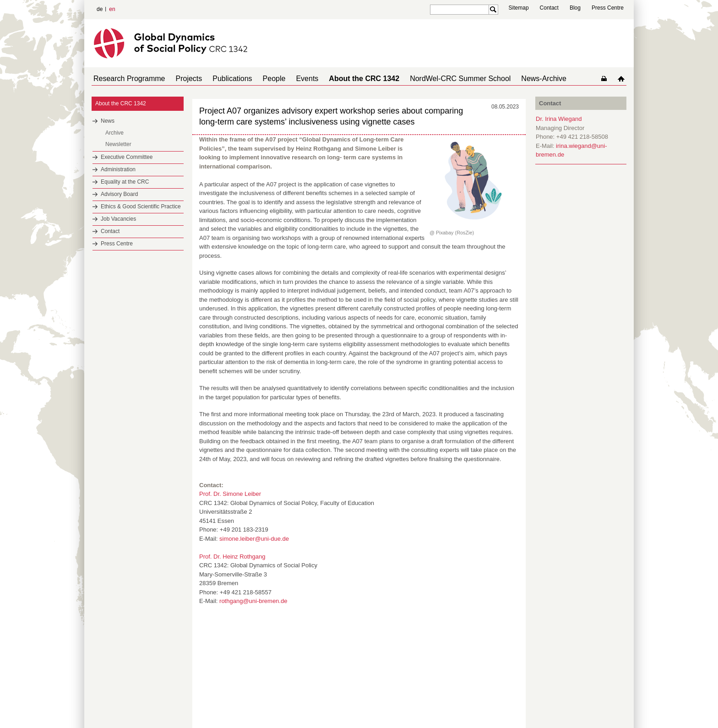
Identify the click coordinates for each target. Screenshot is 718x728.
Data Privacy (613, 705)
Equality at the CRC (125, 182)
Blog (575, 8)
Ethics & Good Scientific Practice (141, 206)
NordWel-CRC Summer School (436, 79)
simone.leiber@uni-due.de (254, 538)
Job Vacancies (118, 219)
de (100, 9)
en (112, 9)
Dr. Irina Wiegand (559, 119)
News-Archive (516, 79)
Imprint (585, 705)
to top (520, 631)
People (261, 79)
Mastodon (197, 705)
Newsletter (118, 144)
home (623, 79)
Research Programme (128, 79)
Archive (114, 133)
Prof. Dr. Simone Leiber (230, 493)
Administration (118, 169)
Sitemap (519, 8)
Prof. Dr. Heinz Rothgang (232, 556)
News (108, 121)
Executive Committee (127, 157)
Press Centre (608, 8)
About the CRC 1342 (344, 79)
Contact (549, 8)
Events (291, 79)
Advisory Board (119, 194)
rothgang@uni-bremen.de (253, 600)
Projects (184, 79)
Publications (223, 79)
